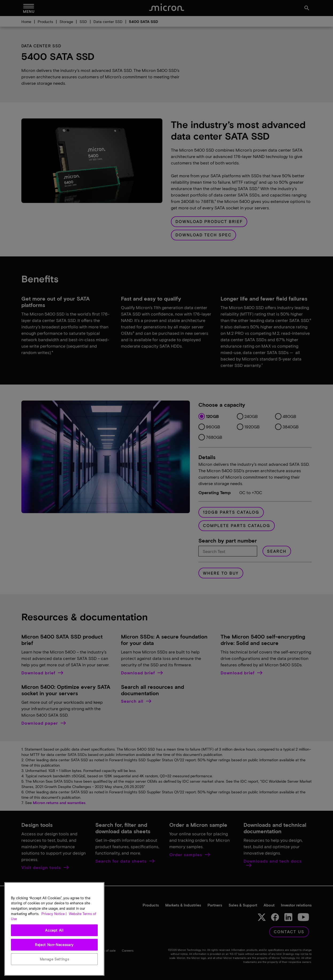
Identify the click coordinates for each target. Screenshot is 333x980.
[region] (54, 929)
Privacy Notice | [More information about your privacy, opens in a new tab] (54, 914)
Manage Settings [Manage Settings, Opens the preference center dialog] (54, 959)
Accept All (54, 930)
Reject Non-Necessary (54, 945)
